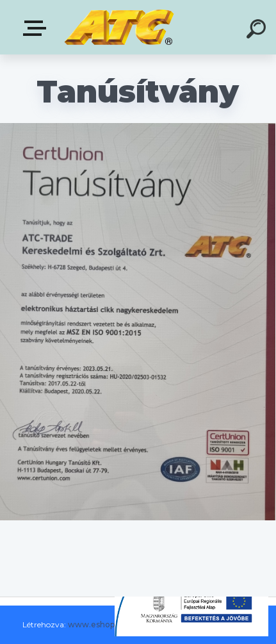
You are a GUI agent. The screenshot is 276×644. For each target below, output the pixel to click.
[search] (258, 31)
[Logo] (119, 27)
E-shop (37, 28)
